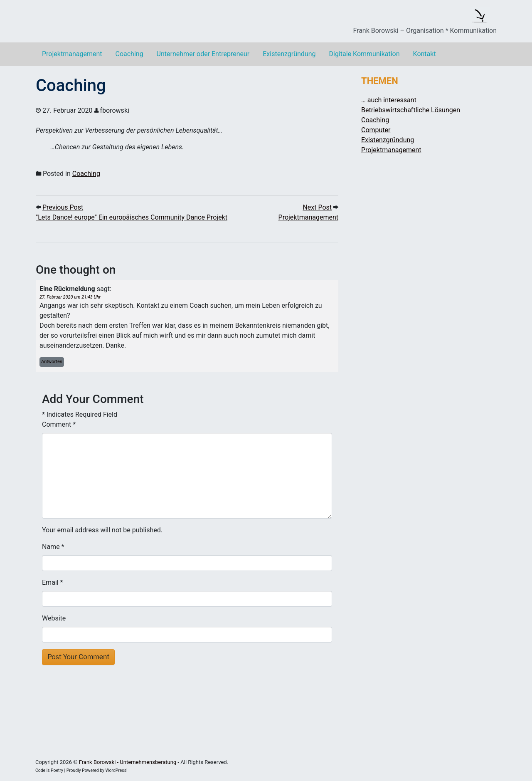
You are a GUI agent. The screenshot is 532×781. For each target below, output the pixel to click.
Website (54, 618)
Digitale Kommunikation (365, 54)
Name (51, 547)
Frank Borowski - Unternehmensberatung (128, 762)
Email (50, 582)
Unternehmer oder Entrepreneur (203, 54)
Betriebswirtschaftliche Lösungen (411, 110)
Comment (59, 424)
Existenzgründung (289, 54)
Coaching (129, 54)
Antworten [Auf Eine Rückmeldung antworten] (52, 362)
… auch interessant (389, 100)
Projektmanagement (72, 54)
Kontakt (425, 54)
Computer (376, 130)
